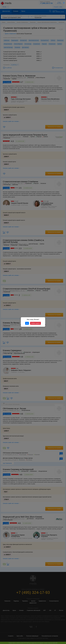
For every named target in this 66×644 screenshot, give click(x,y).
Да (27, 323)
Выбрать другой (35, 323)
